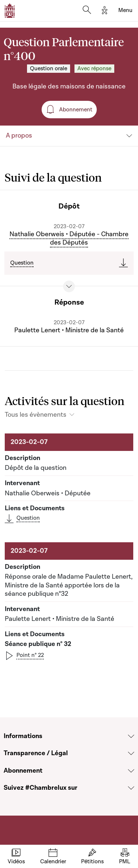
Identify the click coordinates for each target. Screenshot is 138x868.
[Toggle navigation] (125, 11)
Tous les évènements (36, 415)
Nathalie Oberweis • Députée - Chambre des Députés (69, 239)
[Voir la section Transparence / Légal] (131, 753)
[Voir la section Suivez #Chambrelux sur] (131, 788)
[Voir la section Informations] (131, 736)
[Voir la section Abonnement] (131, 771)
